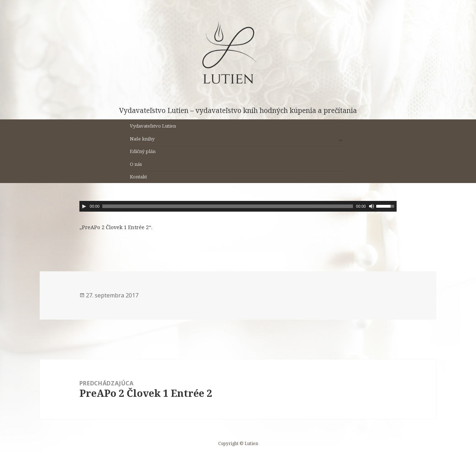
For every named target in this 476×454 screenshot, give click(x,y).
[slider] (228, 206)
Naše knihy (142, 139)
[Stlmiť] (372, 206)
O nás (136, 164)
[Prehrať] (84, 206)
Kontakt (138, 177)
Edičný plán (143, 151)
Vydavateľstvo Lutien (153, 126)
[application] (238, 206)
